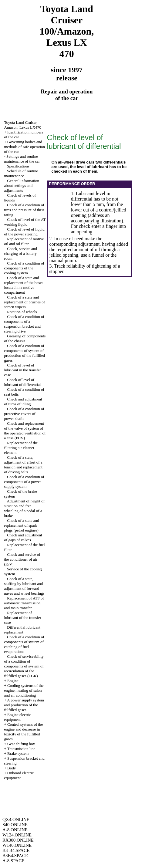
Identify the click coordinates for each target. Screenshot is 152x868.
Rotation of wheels (22, 312)
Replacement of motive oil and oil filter (24, 241)
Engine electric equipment (17, 717)
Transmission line (21, 749)
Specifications (18, 166)
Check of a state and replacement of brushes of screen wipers (24, 302)
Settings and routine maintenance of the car (22, 159)
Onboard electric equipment (19, 775)
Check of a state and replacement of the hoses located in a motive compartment (24, 285)
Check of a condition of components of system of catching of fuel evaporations (24, 644)
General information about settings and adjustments (22, 186)
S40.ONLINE (15, 825)
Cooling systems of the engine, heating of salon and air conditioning (24, 690)
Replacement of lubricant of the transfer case (22, 618)
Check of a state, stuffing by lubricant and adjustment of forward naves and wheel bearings (24, 586)
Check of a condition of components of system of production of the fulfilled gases (24, 353)
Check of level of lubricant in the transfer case (22, 370)
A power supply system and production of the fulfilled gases (24, 705)
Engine (13, 681)
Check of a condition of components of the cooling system (24, 268)
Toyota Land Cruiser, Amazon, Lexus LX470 (22, 125)
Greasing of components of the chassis (25, 338)
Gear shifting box (21, 744)
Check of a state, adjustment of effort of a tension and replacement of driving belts (23, 465)
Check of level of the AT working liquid (25, 222)
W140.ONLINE (17, 845)
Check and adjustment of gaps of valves (23, 537)
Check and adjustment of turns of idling (23, 402)
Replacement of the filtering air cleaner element (21, 448)
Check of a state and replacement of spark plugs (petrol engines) (21, 525)
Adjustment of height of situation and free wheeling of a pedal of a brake (24, 508)
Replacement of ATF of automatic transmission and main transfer (24, 603)
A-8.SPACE (13, 861)
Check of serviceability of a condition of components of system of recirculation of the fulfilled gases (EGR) (24, 666)
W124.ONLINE (17, 835)
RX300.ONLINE (18, 840)
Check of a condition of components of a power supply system (24, 482)
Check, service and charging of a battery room (20, 253)
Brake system (18, 753)
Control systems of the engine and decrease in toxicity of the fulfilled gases (23, 732)
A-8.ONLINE (15, 830)
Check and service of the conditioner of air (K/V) (22, 559)
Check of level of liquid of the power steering (24, 232)
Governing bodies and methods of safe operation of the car (24, 147)
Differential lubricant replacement (22, 630)
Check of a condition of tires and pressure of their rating (24, 210)
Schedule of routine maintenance (21, 173)
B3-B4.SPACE (16, 850)
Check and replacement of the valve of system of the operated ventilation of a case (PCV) (25, 431)
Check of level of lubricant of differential (22, 382)
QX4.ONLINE (16, 819)
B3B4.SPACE (15, 856)
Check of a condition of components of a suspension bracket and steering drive (24, 324)
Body (12, 768)
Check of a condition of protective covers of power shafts (24, 414)
